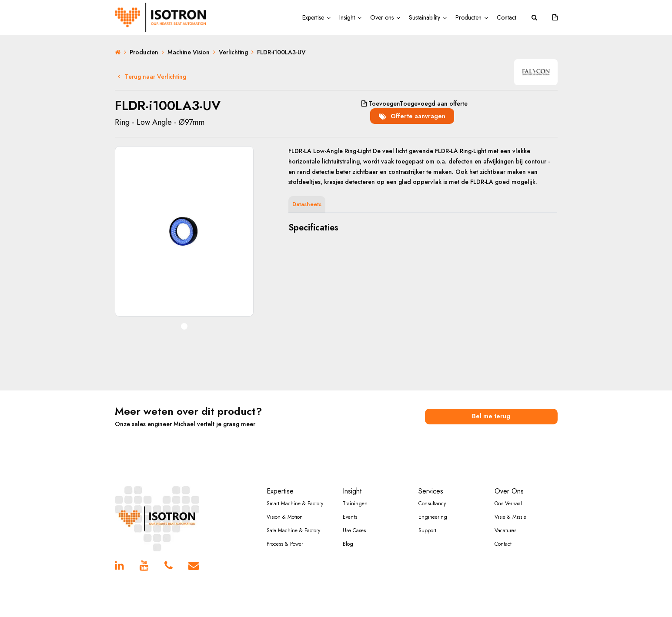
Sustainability (425, 17)
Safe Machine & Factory (293, 530)
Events (350, 517)
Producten (468, 17)
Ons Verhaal (508, 504)
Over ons (382, 17)
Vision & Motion (285, 517)
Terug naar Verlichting (152, 77)
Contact (507, 17)
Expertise (313, 17)
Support (427, 530)
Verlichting (233, 52)
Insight (347, 17)
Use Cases (354, 530)
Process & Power (285, 544)
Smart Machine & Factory (295, 504)
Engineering (433, 517)
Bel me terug (491, 416)
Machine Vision (189, 52)
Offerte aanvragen (412, 116)
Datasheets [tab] (307, 204)
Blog (348, 544)
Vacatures (505, 530)
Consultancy (432, 504)
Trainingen (355, 504)
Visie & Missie (510, 517)
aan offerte (415, 103)
